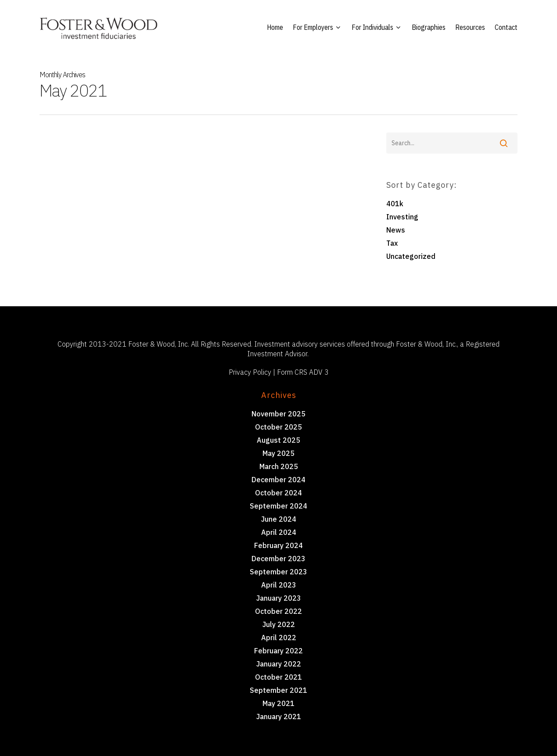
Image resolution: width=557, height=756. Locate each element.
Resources (470, 27)
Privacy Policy (250, 372)
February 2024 (278, 545)
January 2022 (279, 664)
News (396, 230)
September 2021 (278, 690)
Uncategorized (411, 256)
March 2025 (279, 466)
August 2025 (278, 440)
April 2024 (279, 532)
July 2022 (279, 624)
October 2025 (278, 427)
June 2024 (279, 519)
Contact (506, 27)
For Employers (316, 27)
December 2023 (278, 559)
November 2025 (278, 414)
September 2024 (278, 506)
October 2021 (278, 677)
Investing (402, 217)
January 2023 (279, 598)
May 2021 (278, 703)
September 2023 (278, 572)
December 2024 (278, 480)
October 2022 (278, 611)
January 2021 (279, 717)
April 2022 (279, 638)
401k (395, 204)
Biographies (429, 27)
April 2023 (279, 585)
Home (275, 27)
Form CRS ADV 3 (303, 372)
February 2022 (278, 651)
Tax (392, 243)
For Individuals (376, 27)
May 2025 (278, 453)
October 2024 (278, 493)
